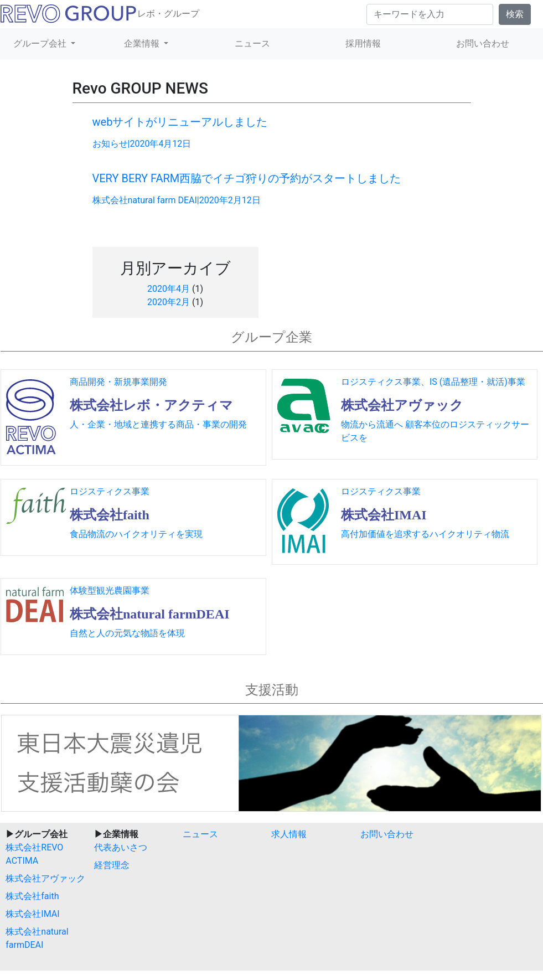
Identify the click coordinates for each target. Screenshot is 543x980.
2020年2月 (169, 302)
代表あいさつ (121, 847)
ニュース (252, 43)
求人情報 (289, 834)
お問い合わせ (387, 834)
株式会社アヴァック (45, 878)
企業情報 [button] (143, 43)
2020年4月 (169, 289)
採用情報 (363, 43)
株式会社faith (32, 896)
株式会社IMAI (32, 914)
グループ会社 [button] (41, 43)
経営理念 (112, 865)
